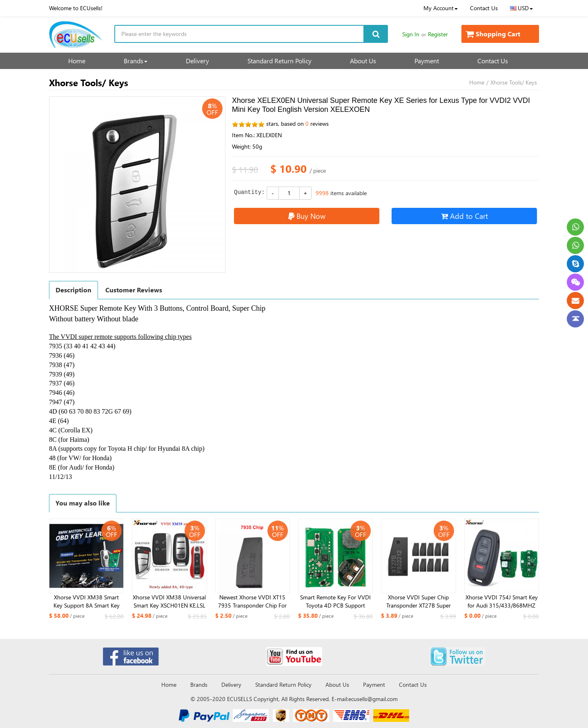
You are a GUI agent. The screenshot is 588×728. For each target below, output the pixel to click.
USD (521, 8)
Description (73, 290)
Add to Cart (464, 216)
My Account (441, 8)
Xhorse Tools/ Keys (514, 82)
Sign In (411, 34)
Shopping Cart (493, 34)
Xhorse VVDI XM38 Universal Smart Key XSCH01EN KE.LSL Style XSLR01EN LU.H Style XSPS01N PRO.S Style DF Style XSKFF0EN (169, 601)
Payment (427, 61)
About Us (363, 61)
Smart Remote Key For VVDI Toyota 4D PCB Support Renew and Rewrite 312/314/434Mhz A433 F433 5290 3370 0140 (335, 601)
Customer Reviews (134, 290)
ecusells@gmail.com (373, 699)
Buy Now (307, 216)
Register (438, 34)
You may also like (83, 503)
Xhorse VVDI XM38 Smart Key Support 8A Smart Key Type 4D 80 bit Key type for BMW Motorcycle (87, 601)
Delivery (197, 61)
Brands (136, 61)
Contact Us (484, 8)
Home (77, 61)
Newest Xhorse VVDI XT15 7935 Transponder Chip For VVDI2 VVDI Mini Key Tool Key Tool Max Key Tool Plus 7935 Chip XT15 (252, 601)
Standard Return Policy (280, 61)
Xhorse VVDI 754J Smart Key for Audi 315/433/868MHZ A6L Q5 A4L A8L (502, 601)
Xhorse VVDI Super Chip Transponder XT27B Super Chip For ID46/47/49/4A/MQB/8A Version (419, 601)
